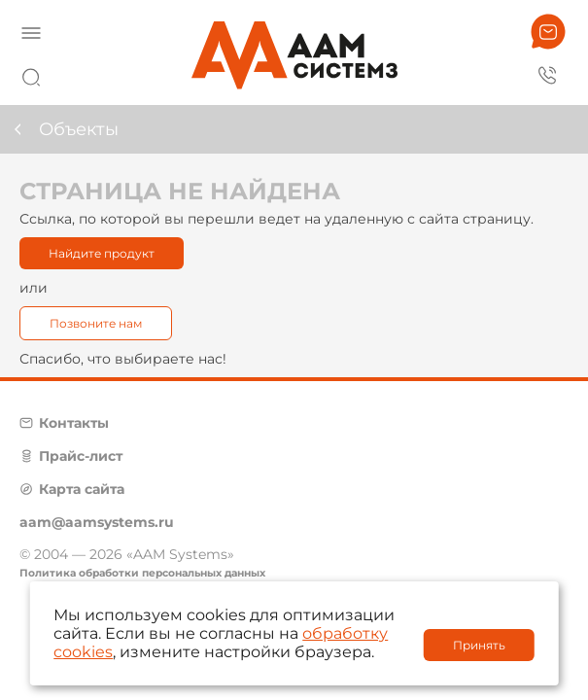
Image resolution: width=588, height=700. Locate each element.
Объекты (79, 129)
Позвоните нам (96, 323)
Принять (479, 645)
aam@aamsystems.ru (97, 522)
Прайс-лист (81, 456)
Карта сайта (82, 489)
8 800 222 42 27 (548, 74)
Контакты (74, 423)
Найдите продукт (102, 253)
